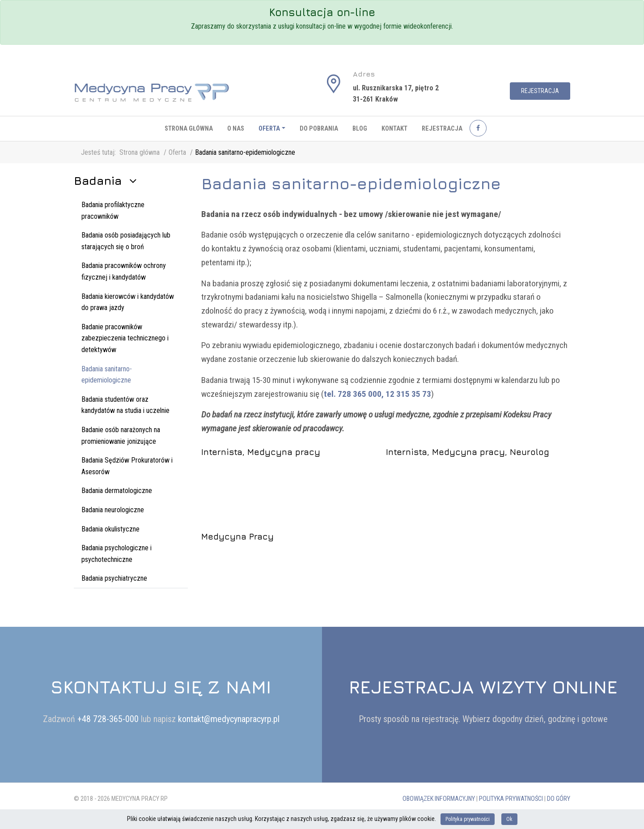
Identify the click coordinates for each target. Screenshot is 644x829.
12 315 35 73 (408, 394)
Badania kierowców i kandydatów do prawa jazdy (128, 302)
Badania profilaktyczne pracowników (113, 210)
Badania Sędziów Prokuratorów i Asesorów (127, 466)
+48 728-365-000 (109, 719)
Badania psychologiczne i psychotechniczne (117, 554)
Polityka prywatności (511, 799)
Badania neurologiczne (113, 510)
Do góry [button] (559, 799)
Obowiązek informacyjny (439, 799)
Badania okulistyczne (110, 529)
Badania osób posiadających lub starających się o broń (126, 241)
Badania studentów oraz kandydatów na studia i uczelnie (125, 405)
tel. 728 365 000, (354, 394)
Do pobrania (319, 129)
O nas (236, 129)
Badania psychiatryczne (114, 578)
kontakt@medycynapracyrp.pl (229, 719)
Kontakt (394, 129)
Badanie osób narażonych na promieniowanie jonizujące (121, 436)
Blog (360, 129)
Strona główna (189, 129)
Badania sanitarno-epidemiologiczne (107, 375)
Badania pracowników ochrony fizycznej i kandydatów (124, 271)
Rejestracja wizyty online (483, 687)
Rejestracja (540, 91)
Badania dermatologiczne (117, 491)
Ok (509, 819)
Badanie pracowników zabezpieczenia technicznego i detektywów (125, 338)
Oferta (269, 129)
